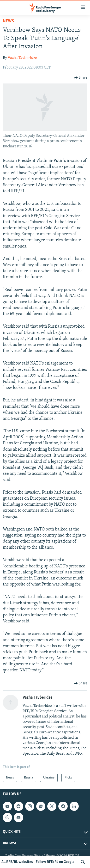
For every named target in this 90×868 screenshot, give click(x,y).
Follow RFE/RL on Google (55, 862)
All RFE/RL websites (17, 862)
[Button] (81, 78)
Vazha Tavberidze (22, 58)
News (8, 21)
